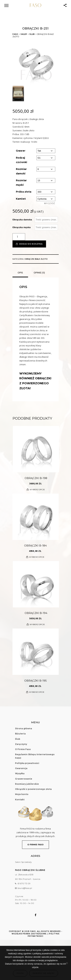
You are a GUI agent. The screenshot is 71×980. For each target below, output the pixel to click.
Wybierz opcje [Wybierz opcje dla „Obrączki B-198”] (37, 490)
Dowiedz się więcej (44, 973)
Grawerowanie (24, 779)
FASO (15, 34)
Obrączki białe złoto (36, 259)
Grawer (21, 151)
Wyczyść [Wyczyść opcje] (50, 203)
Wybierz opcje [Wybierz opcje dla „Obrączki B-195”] (37, 692)
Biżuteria (20, 734)
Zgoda (20, 973)
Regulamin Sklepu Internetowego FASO (35, 756)
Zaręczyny (21, 744)
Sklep (24, 34)
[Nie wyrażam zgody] (67, 963)
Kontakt (20, 800)
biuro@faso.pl (25, 888)
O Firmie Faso (23, 749)
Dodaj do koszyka (31, 244)
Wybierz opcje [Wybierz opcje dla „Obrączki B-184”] (37, 557)
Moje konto (22, 794)
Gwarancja (21, 768)
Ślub (32, 34)
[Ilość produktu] (19, 237)
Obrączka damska (22, 220)
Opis (20, 273)
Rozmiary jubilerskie (27, 784)
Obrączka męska (22, 227)
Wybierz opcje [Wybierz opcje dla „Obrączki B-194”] (37, 624)
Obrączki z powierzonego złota (33, 789)
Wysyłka (20, 773)
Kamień (21, 199)
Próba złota (24, 192)
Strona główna (24, 728)
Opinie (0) (39, 273)
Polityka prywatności (27, 763)
